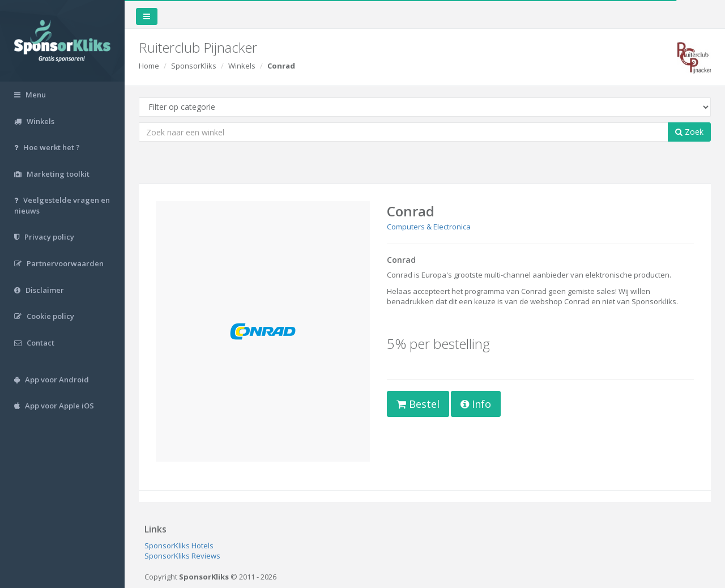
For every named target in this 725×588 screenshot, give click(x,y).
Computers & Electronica (429, 227)
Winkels (242, 66)
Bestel (418, 404)
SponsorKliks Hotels (179, 546)
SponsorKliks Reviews (182, 556)
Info (476, 404)
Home (149, 66)
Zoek (689, 132)
